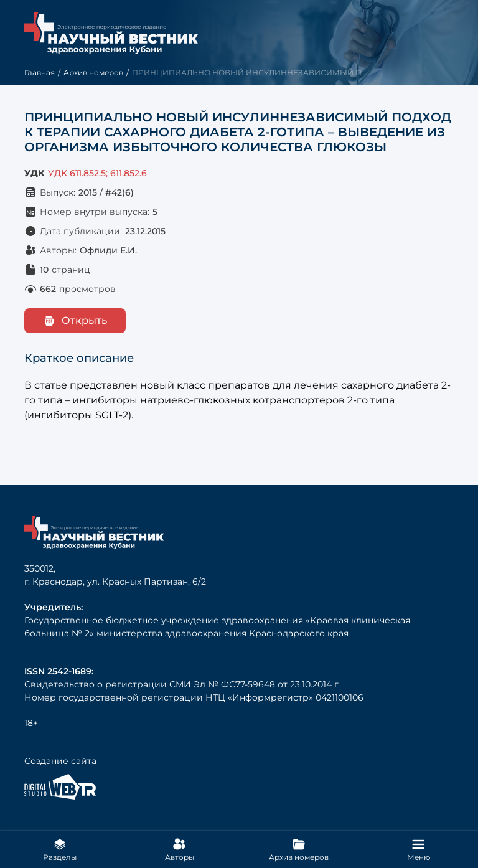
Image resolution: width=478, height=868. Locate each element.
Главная (40, 73)
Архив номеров (93, 73)
